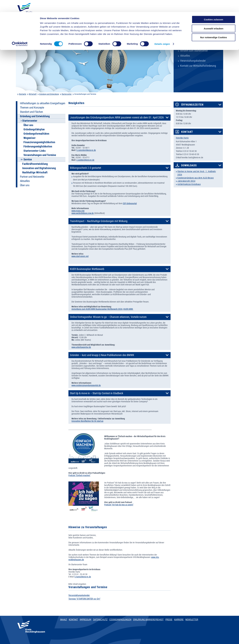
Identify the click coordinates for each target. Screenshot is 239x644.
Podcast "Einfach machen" (79, 475)
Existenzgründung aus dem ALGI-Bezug (196, 178)
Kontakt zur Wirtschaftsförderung (198, 66)
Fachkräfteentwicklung (35, 164)
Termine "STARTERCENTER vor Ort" (84, 599)
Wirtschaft (33, 94)
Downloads (189, 165)
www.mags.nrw (78, 211)
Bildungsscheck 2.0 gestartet (86, 168)
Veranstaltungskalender (193, 61)
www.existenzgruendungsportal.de (86, 385)
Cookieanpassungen (120, 620)
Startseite (23, 94)
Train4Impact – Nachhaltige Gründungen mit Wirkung (99, 221)
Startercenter (67, 94)
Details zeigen (162, 32)
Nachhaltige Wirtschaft (35, 172)
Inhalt (64, 620)
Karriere (179, 620)
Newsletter (192, 620)
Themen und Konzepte (32, 108)
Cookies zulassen (214, 8)
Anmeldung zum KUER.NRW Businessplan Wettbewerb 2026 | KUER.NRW (102, 309)
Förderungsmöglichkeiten (38, 147)
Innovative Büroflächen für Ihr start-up (87, 421)
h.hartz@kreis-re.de (83, 577)
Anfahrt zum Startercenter (194, 51)
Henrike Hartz (182, 138)
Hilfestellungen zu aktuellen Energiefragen (43, 103)
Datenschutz (100, 620)
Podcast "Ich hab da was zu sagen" (119, 505)
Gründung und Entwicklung (49, 94)
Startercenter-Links (35, 151)
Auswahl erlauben (214, 17)
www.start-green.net (80, 256)
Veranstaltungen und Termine (40, 155)
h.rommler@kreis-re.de (86, 150)
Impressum (86, 620)
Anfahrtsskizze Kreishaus (189, 184)
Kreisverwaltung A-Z (191, 46)
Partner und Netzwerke (32, 177)
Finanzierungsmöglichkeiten (39, 142)
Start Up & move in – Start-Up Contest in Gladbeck (97, 393)
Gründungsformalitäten (36, 134)
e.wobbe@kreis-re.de (85, 160)
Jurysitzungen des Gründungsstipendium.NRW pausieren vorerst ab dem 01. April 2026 (117, 118)
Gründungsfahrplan (34, 129)
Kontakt (187, 132)
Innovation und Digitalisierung (39, 168)
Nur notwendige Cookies (214, 25)
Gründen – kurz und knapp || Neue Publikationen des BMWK (102, 355)
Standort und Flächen (31, 112)
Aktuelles (185, 56)
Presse (169, 620)
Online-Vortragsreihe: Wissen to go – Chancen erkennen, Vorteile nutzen (108, 317)
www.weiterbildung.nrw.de (83, 213)
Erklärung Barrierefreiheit (148, 620)
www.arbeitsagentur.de (81, 347)
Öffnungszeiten (192, 105)
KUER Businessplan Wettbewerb (87, 269)
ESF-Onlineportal (130, 203)
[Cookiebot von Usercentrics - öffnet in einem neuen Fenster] (20, 32)
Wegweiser (29, 138)
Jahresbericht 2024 (186, 181)
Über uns (28, 125)
